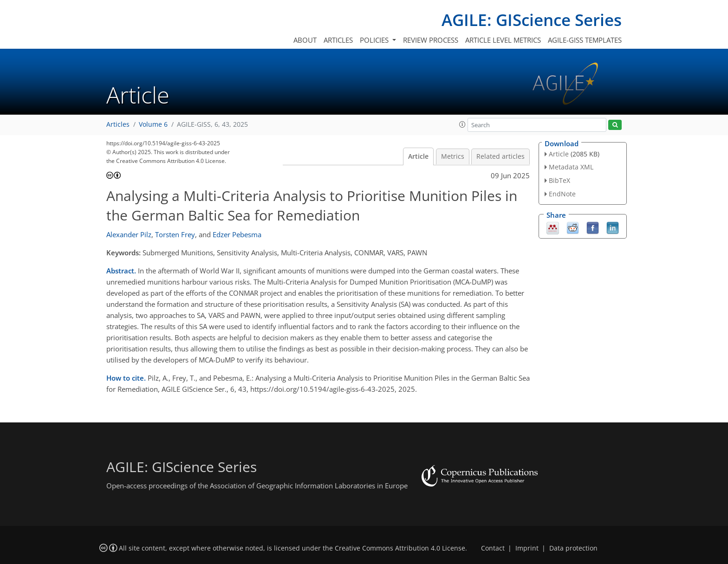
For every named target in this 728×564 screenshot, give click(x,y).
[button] (462, 124)
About (305, 40)
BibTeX (559, 180)
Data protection (573, 548)
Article (418, 156)
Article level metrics (503, 40)
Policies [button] (375, 40)
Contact (493, 548)
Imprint (527, 548)
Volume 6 (153, 124)
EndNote (562, 194)
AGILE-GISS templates (585, 40)
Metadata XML (571, 167)
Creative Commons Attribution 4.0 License (400, 548)
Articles (338, 40)
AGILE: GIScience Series (532, 20)
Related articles (500, 156)
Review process (431, 40)
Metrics (453, 156)
